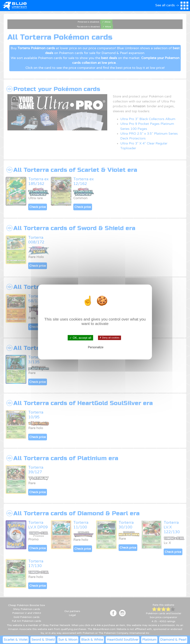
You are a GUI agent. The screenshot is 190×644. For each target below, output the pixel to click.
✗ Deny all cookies (109, 338)
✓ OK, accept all (80, 338)
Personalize (96, 347)
